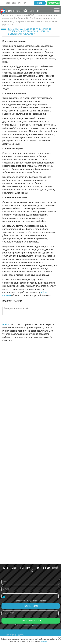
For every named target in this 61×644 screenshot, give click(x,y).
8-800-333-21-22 (15, 3)
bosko (6, 324)
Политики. (44, 641)
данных (36, 625)
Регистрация (54, 3)
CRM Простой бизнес (23, 11)
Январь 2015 (25, 18)
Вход (40, 3)
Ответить (7, 340)
